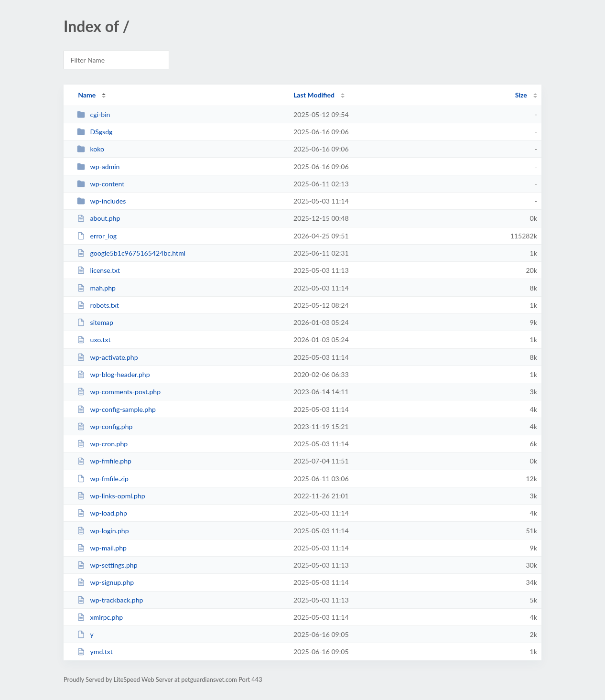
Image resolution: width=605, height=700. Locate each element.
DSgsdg (95, 132)
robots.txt (98, 305)
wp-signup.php (105, 582)
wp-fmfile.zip (103, 479)
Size (521, 95)
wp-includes (101, 201)
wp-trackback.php (110, 600)
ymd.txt (95, 652)
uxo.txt (94, 339)
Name (87, 95)
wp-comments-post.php (119, 392)
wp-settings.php (107, 565)
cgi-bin (93, 114)
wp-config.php (105, 426)
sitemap (95, 322)
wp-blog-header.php (113, 374)
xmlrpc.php (100, 617)
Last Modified (314, 95)
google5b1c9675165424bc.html (131, 253)
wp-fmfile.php (104, 461)
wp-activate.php (107, 357)
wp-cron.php (102, 444)
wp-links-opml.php (111, 496)
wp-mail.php (102, 548)
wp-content (101, 184)
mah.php (96, 288)
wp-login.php (103, 531)
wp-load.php (102, 513)
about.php (98, 218)
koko (91, 149)
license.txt (98, 270)
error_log (97, 236)
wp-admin (98, 167)
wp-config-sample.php (116, 409)
